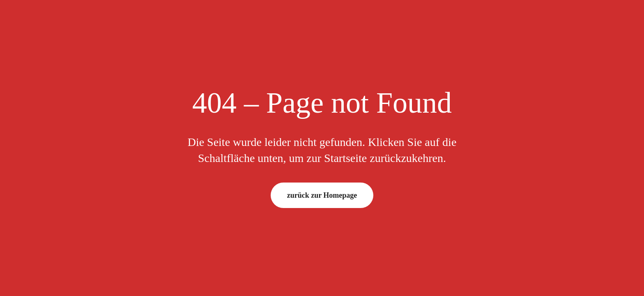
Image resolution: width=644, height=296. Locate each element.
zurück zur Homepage (322, 195)
